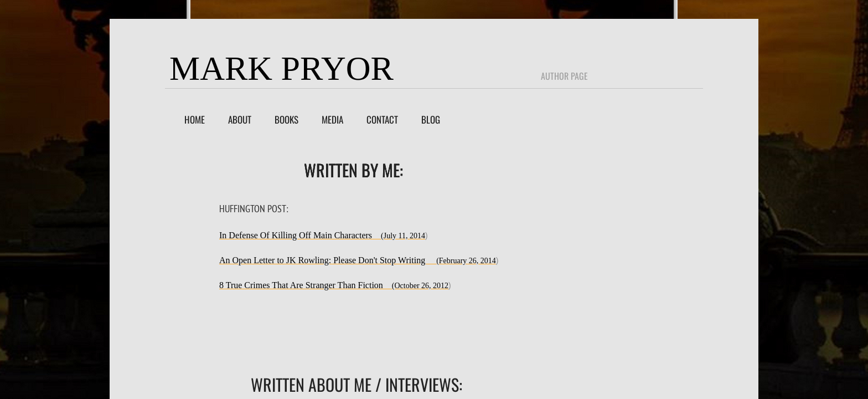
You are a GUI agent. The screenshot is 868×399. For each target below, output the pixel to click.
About (240, 119)
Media (332, 119)
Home (195, 119)
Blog (431, 119)
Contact (382, 119)
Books (286, 119)
